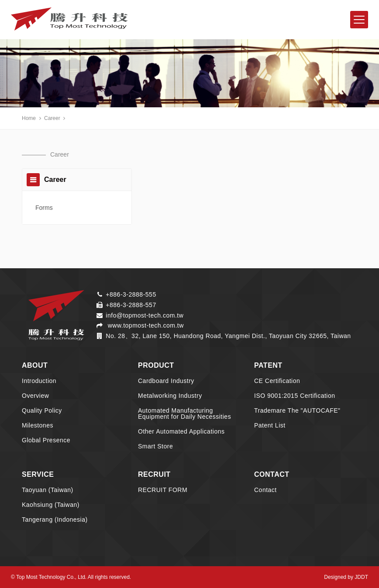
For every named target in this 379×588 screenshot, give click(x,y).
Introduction (39, 381)
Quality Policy (42, 410)
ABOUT (35, 365)
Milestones (38, 425)
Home (29, 118)
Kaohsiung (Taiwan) (51, 505)
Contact (265, 490)
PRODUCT (156, 365)
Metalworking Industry (170, 396)
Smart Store (155, 446)
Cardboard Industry (166, 381)
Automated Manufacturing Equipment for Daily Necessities (184, 414)
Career (52, 118)
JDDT (361, 577)
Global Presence (46, 440)
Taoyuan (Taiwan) (48, 490)
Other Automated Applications (181, 431)
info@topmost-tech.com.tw (145, 315)
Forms (44, 208)
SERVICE (38, 474)
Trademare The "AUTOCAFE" (297, 410)
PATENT (268, 365)
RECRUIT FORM (163, 490)
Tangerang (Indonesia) (55, 520)
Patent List (270, 425)
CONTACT (272, 474)
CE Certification (277, 381)
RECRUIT (154, 474)
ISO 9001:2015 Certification (295, 396)
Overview (35, 396)
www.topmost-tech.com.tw (145, 325)
